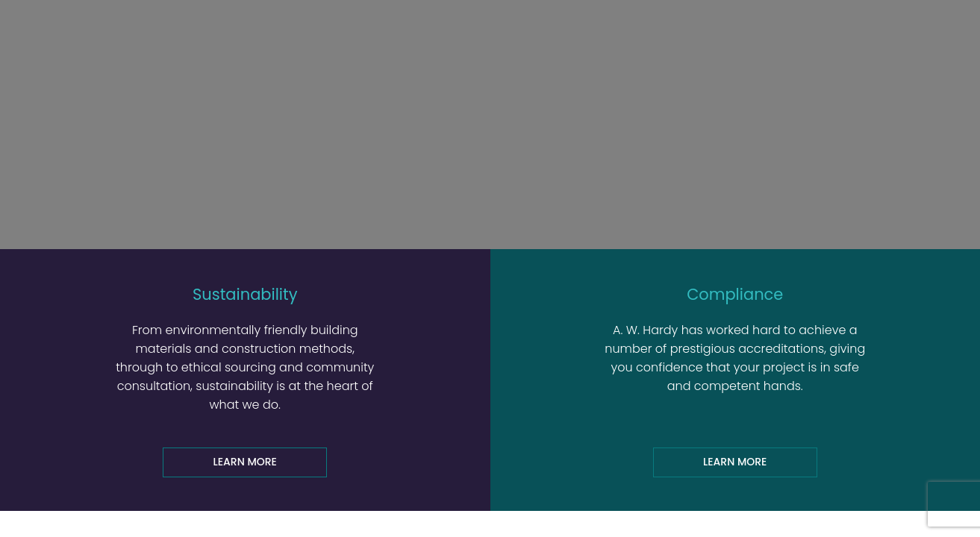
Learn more (245, 462)
